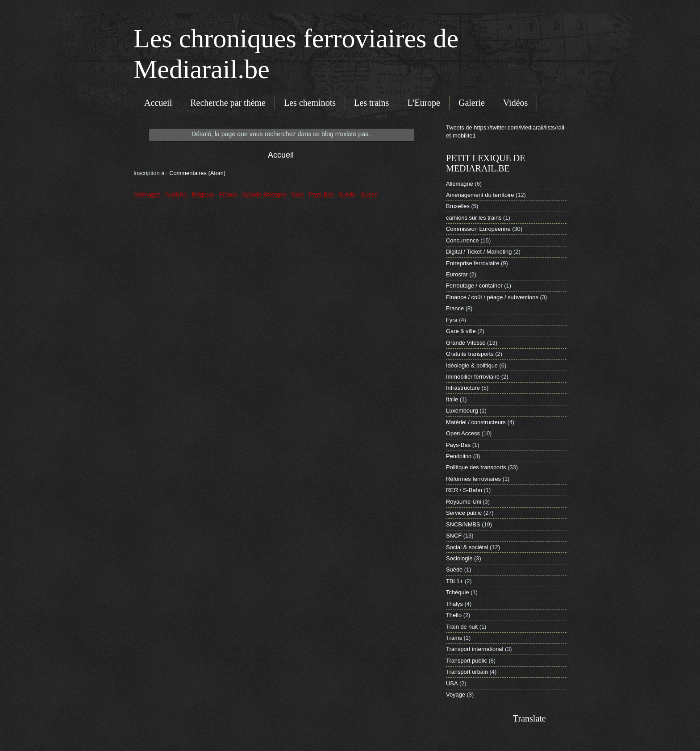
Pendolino (459, 456)
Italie (452, 399)
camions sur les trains (474, 218)
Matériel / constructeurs (476, 422)
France (455, 308)
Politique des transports (476, 467)
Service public (464, 513)
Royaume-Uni (464, 502)
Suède (454, 570)
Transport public (467, 661)
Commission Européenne (478, 229)
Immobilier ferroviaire (473, 377)
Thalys (454, 604)
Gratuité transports (470, 354)
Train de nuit (462, 627)
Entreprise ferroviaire (473, 263)
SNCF (454, 536)
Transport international (475, 649)
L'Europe (424, 103)
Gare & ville (461, 331)
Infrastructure (463, 388)
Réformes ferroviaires (473, 479)
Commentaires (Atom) (197, 173)
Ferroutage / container (474, 286)
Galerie (472, 103)
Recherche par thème (228, 103)
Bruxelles (458, 206)
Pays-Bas (458, 445)
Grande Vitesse (466, 343)
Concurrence (462, 240)
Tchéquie (458, 592)
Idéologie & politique (472, 365)
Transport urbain (467, 672)
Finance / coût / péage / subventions (492, 297)
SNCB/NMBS (463, 524)
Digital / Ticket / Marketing (479, 252)
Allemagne (460, 184)
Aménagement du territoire (480, 195)
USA (452, 683)
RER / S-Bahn (464, 490)
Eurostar (457, 274)
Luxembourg (462, 411)
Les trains (371, 103)
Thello (454, 615)
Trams (454, 638)
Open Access (463, 433)
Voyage (456, 695)
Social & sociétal (467, 547)
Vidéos (515, 103)
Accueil (158, 103)
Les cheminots (310, 103)
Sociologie (459, 558)
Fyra (452, 320)
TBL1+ (454, 581)
